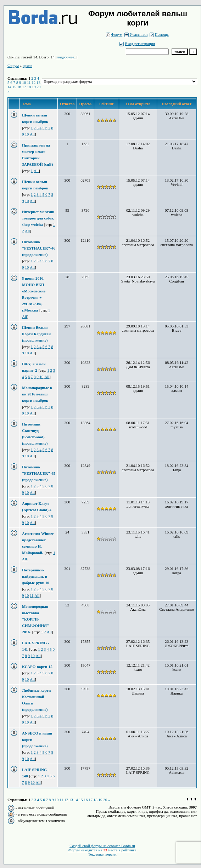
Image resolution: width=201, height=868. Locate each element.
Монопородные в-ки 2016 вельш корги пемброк (38, 394)
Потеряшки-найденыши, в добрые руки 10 (36, 576)
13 (38, 82)
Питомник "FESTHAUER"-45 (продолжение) (39, 473)
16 (19, 87)
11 (29, 82)
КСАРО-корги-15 (37, 667)
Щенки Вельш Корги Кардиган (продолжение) (36, 334)
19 (34, 87)
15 (14, 87)
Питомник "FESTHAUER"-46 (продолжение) (39, 248)
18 (29, 87)
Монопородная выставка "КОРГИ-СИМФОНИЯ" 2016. (35, 619)
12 (33, 82)
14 (9, 87)
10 (24, 82)
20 (39, 87)
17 (24, 87)
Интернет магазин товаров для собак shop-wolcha (38, 218)
